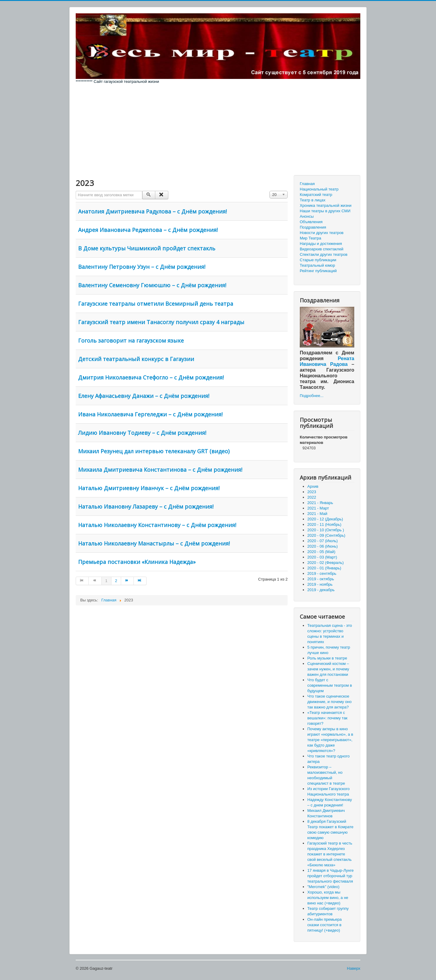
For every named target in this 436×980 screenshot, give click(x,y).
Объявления (311, 222)
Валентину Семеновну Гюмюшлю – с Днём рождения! (152, 285)
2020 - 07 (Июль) (322, 541)
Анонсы (307, 216)
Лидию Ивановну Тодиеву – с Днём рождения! (142, 433)
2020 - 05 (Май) (321, 552)
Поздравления (313, 227)
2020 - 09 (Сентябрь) (326, 535)
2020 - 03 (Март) (322, 557)
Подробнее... (312, 396)
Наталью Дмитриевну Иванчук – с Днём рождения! (149, 488)
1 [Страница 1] (106, 581)
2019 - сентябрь (322, 573)
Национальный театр (319, 189)
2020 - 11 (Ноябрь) (324, 524)
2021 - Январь (320, 503)
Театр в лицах (313, 200)
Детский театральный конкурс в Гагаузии (136, 359)
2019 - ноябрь (320, 584)
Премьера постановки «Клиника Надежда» (137, 562)
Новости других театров (322, 233)
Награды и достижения (321, 244)
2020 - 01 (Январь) (324, 568)
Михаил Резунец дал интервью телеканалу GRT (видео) (154, 451)
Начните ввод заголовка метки (76, 191)
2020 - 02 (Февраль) (325, 563)
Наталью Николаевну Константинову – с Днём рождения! (157, 525)
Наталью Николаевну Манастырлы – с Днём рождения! (154, 543)
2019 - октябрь (321, 579)
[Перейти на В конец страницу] (140, 581)
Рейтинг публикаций (318, 271)
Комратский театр (316, 195)
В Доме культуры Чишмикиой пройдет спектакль (147, 248)
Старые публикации (318, 260)
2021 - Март (318, 508)
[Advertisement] (218, 130)
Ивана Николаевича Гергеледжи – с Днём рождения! (150, 414)
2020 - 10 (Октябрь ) (326, 530)
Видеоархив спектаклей (322, 249)
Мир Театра (310, 238)
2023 (312, 492)
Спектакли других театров (324, 254)
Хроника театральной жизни (326, 205)
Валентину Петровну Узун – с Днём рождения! (142, 267)
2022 (312, 497)
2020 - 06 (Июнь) (322, 546)
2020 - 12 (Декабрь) (325, 519)
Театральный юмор (317, 265)
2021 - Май (317, 514)
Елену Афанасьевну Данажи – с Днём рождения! (144, 396)
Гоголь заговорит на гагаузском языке (131, 340)
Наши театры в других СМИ (325, 211)
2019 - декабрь (321, 590)
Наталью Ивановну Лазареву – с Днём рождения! (146, 506)
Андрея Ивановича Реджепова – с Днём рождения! (148, 230)
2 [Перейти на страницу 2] (116, 581)
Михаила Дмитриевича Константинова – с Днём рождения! (160, 470)
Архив (313, 486)
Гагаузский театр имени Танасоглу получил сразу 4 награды (161, 322)
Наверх (354, 968)
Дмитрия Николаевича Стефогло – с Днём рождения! (151, 377)
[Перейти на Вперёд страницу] (127, 581)
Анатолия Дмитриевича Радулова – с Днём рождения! (152, 211)
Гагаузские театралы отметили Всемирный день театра (156, 304)
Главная (307, 184)
